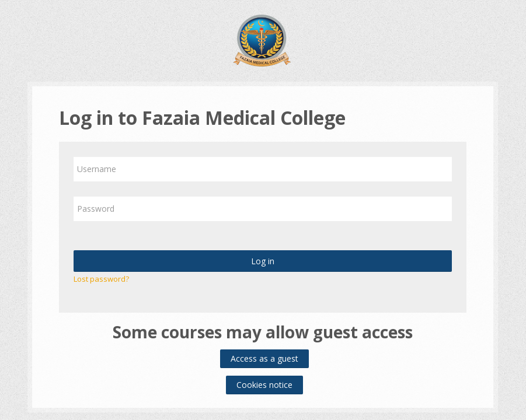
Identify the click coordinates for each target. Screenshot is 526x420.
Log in (263, 261)
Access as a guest (264, 358)
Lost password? (101, 279)
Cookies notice (264, 385)
